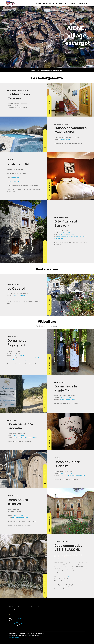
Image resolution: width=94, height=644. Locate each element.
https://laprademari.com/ (67, 400)
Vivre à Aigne (72, 3)
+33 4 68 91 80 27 (19, 436)
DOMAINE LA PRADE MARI (45, 400)
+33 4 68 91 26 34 (19, 356)
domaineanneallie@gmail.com (20, 517)
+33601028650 (14, 177)
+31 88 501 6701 (66, 139)
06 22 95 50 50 (65, 233)
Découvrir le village (49, 3)
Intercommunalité (61, 3)
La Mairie (38, 3)
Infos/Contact (83, 3)
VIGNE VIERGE (49, 189)
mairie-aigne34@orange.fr (16, 623)
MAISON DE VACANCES (45, 141)
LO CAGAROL (49, 305)
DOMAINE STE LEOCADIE (49, 441)
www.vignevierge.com (14, 181)
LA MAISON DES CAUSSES (49, 108)
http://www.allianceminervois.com (71, 577)
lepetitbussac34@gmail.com (66, 235)
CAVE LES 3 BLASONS (45, 586)
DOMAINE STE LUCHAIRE (45, 476)
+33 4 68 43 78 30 (66, 473)
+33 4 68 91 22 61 (62, 557)
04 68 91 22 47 (20, 619)
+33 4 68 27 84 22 (19, 296)
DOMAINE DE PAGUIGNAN (49, 366)
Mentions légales (14, 638)
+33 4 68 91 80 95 (19, 515)
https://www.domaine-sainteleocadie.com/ (26, 437)
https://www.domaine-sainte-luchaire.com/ (73, 475)
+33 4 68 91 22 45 (66, 398)
